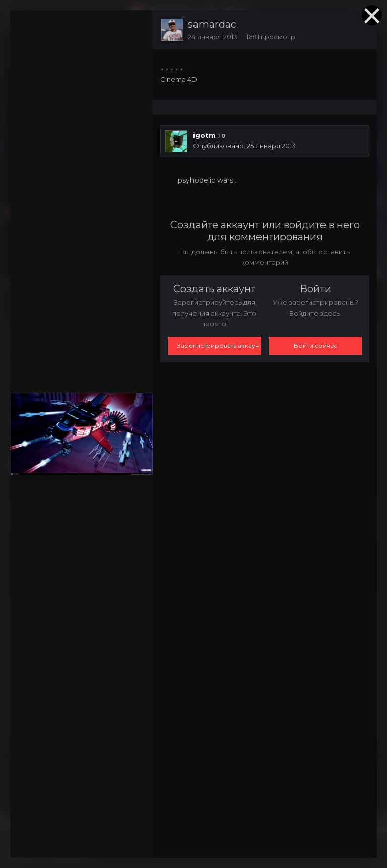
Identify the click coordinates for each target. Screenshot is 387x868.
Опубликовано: (244, 146)
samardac (212, 24)
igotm (204, 135)
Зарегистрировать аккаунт (219, 346)
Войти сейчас (315, 346)
